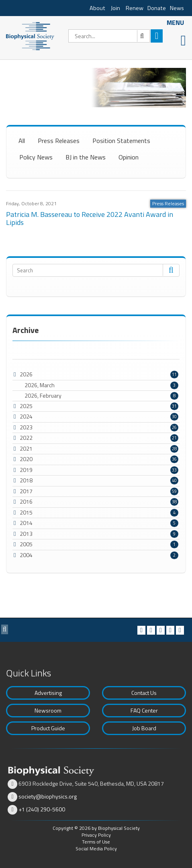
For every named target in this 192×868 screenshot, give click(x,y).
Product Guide (48, 728)
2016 (26, 501)
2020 (26, 459)
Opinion (129, 157)
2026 (26, 374)
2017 (26, 491)
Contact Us (144, 693)
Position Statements (121, 141)
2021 (26, 448)
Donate (157, 8)
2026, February (101, 396)
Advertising (48, 693)
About (97, 8)
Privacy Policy (96, 835)
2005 (26, 544)
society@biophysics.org (48, 796)
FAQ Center (144, 710)
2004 (26, 555)
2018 (26, 480)
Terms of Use (96, 842)
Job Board (144, 728)
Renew (135, 8)
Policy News (36, 157)
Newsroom (48, 710)
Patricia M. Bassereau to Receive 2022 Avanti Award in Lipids (90, 218)
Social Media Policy (96, 849)
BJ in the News (86, 157)
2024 (26, 416)
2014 (26, 523)
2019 (26, 470)
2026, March (101, 385)
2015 (26, 512)
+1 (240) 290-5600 (42, 809)
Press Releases (59, 141)
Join (115, 8)
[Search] (109, 36)
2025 (26, 406)
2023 (26, 427)
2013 (26, 534)
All (22, 141)
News (177, 8)
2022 (26, 438)
